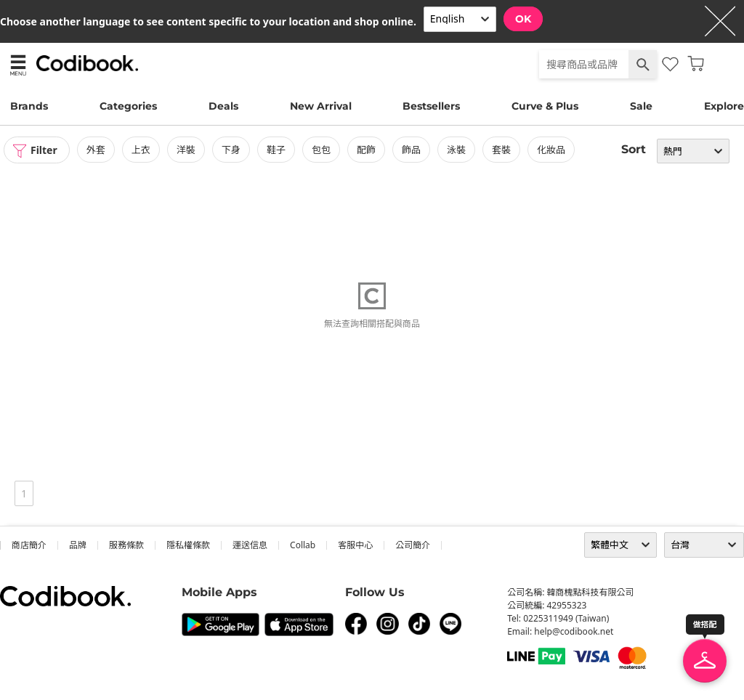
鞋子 (276, 150)
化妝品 (551, 150)
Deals (223, 106)
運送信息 (250, 545)
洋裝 (186, 150)
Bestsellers (431, 106)
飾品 (411, 150)
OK (523, 19)
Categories (128, 106)
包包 (321, 150)
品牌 (78, 545)
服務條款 (126, 545)
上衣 (141, 150)
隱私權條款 (188, 545)
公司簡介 (413, 545)
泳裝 (456, 150)
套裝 (501, 150)
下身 (231, 150)
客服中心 (355, 545)
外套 (96, 150)
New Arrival (321, 106)
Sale (641, 106)
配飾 (366, 150)
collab (303, 545)
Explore (724, 106)
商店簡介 (29, 545)
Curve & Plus (545, 106)
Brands (29, 106)
